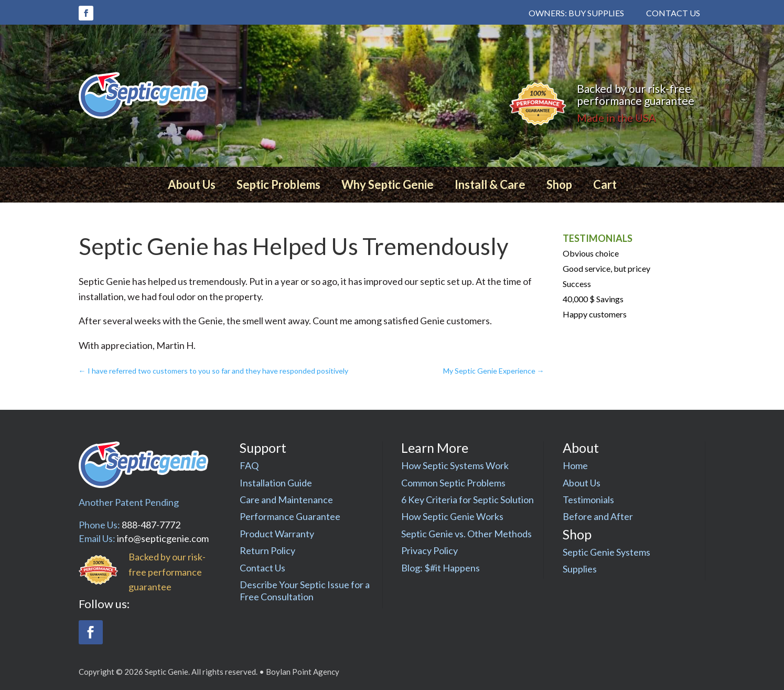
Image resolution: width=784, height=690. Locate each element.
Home (575, 465)
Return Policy (267, 550)
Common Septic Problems (453, 483)
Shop (559, 184)
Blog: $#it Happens (441, 568)
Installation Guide (276, 483)
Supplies (580, 569)
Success (577, 284)
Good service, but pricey (606, 268)
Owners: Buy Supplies (576, 13)
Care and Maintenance (286, 500)
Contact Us (673, 13)
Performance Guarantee (290, 516)
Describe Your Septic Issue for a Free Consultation (305, 591)
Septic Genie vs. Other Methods (466, 534)
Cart (605, 184)
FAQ (249, 465)
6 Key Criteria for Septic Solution (468, 500)
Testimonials (588, 500)
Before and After (598, 516)
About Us (192, 184)
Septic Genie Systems (606, 552)
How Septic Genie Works (452, 516)
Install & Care (490, 184)
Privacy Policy (429, 550)
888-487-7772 (151, 525)
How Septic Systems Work (455, 465)
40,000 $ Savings (593, 299)
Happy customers (595, 314)
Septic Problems (278, 184)
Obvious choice (591, 253)
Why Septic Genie (388, 184)
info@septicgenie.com (163, 538)
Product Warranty (277, 534)
